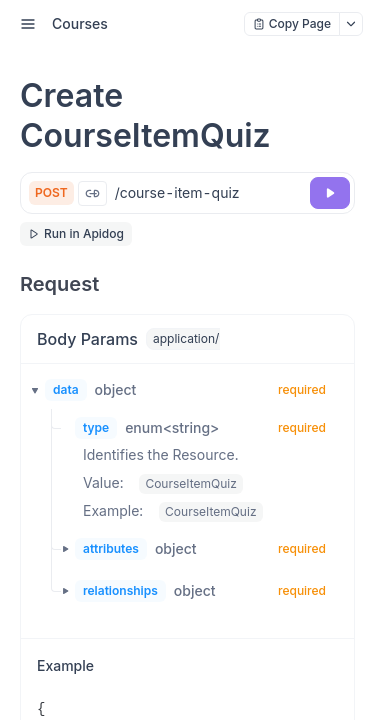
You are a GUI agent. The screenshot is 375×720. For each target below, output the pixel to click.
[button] (29, 390)
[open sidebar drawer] (28, 24)
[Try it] (330, 193)
